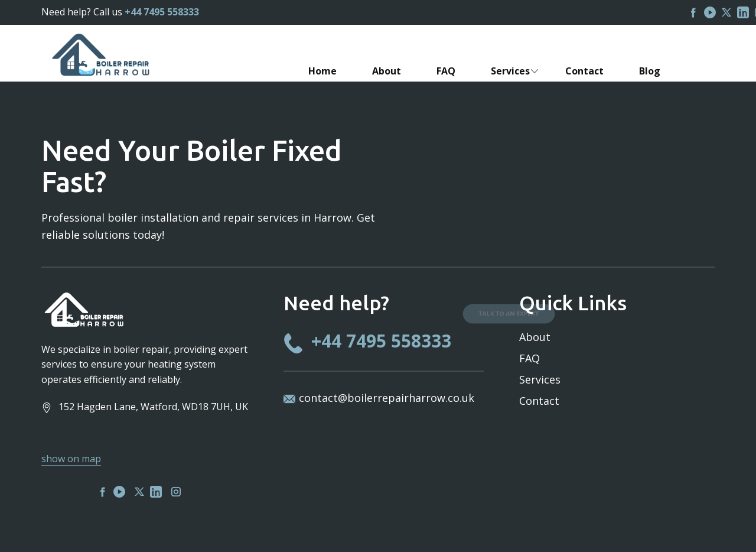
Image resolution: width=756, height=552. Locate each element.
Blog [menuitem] (650, 71)
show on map (71, 459)
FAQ (529, 358)
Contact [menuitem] (584, 71)
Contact (539, 401)
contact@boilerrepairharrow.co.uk (387, 398)
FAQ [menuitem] (446, 71)
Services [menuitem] (510, 71)
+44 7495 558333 (162, 12)
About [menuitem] (387, 71)
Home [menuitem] (322, 71)
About (535, 337)
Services (540, 379)
